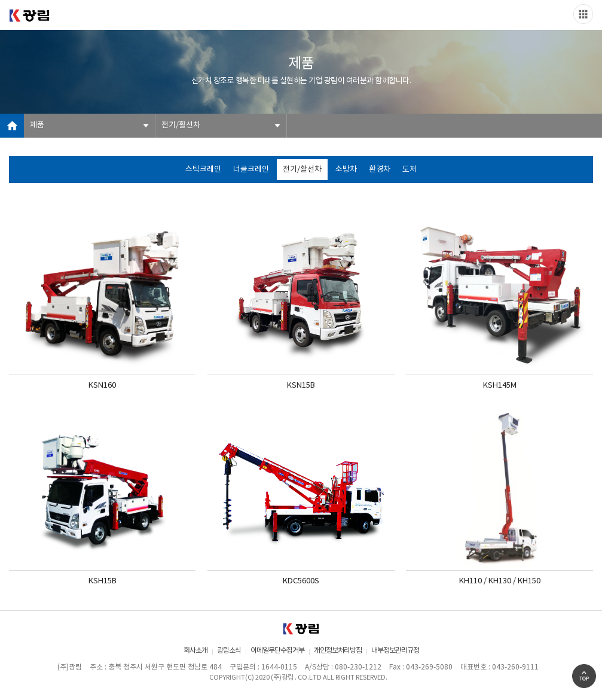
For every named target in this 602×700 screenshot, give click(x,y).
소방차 (346, 170)
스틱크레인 (203, 170)
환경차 (380, 170)
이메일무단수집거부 (277, 651)
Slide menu (583, 14)
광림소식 (229, 651)
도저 (410, 170)
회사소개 (195, 651)
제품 (37, 125)
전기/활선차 (181, 125)
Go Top (584, 676)
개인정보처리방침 (338, 651)
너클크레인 (251, 170)
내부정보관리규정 (395, 651)
